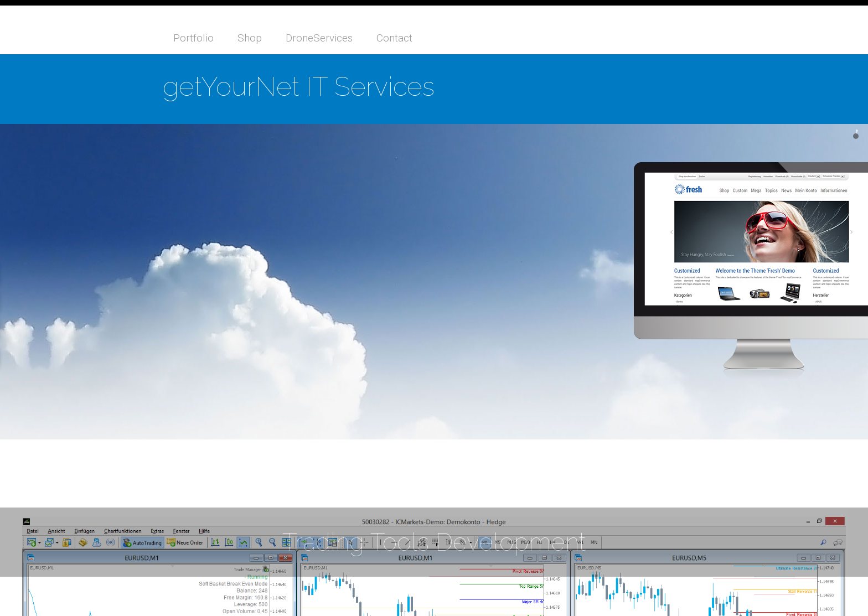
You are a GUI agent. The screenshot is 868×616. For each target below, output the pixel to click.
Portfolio (193, 38)
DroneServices (319, 38)
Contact (394, 38)
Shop (250, 38)
